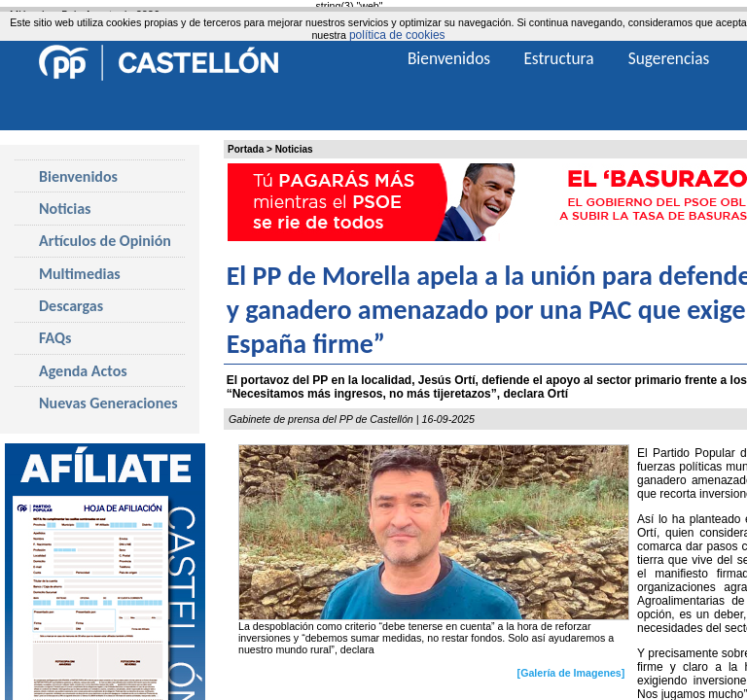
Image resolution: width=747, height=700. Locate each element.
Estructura (558, 58)
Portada (246, 149)
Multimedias (80, 274)
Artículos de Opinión (105, 241)
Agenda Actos (83, 371)
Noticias (294, 149)
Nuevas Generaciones (108, 403)
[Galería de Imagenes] (571, 673)
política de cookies (397, 35)
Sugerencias (669, 58)
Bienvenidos (78, 176)
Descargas (71, 306)
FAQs (55, 338)
